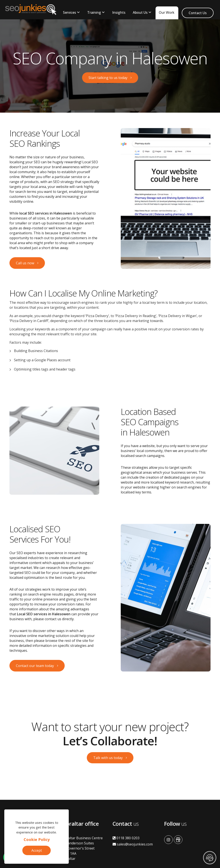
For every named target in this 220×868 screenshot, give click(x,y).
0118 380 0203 (126, 838)
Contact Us (198, 13)
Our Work (167, 12)
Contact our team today (35, 666)
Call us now (25, 263)
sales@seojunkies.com (133, 844)
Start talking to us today (108, 78)
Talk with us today (108, 758)
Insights (119, 12)
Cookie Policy (37, 839)
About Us (140, 12)
